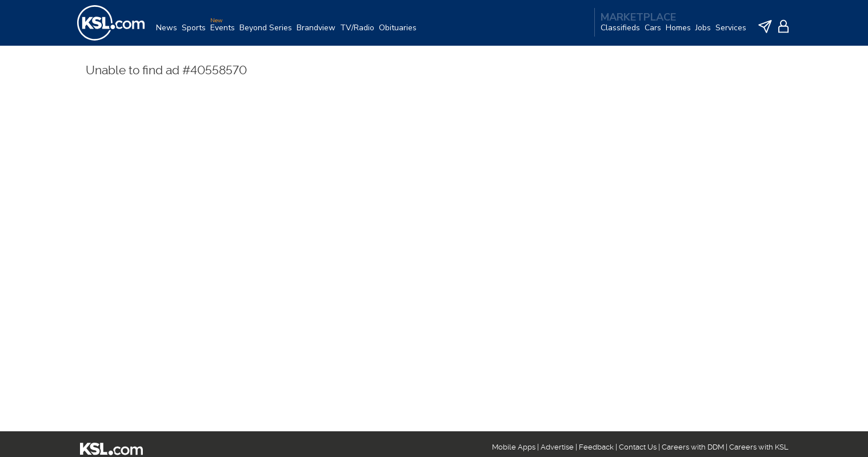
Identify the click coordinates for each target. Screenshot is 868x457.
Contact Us (638, 447)
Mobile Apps (514, 447)
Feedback (596, 447)
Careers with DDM (693, 447)
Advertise (557, 447)
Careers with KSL (759, 447)
